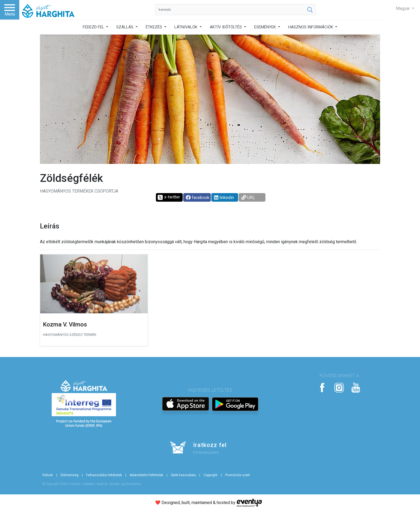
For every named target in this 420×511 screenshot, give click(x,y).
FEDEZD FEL (94, 27)
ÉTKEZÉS (154, 27)
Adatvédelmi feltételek (146, 475)
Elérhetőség (70, 475)
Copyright (211, 475)
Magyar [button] (403, 8)
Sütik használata (183, 475)
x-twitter (169, 197)
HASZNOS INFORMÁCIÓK (311, 27)
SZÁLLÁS (125, 27)
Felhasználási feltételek (104, 475)
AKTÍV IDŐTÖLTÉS (226, 27)
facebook (198, 198)
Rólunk (48, 475)
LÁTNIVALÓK (186, 27)
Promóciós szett (238, 475)
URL (248, 198)
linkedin (224, 198)
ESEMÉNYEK (266, 27)
